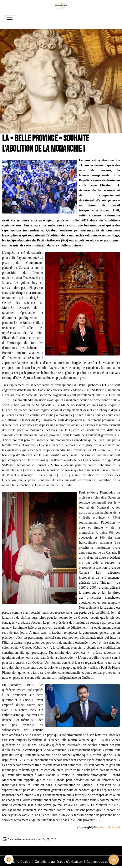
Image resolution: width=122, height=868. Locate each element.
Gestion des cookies (101, 862)
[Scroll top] (114, 860)
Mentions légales (18, 862)
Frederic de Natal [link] (107, 827)
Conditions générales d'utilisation (59, 862)
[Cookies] (9, 859)
